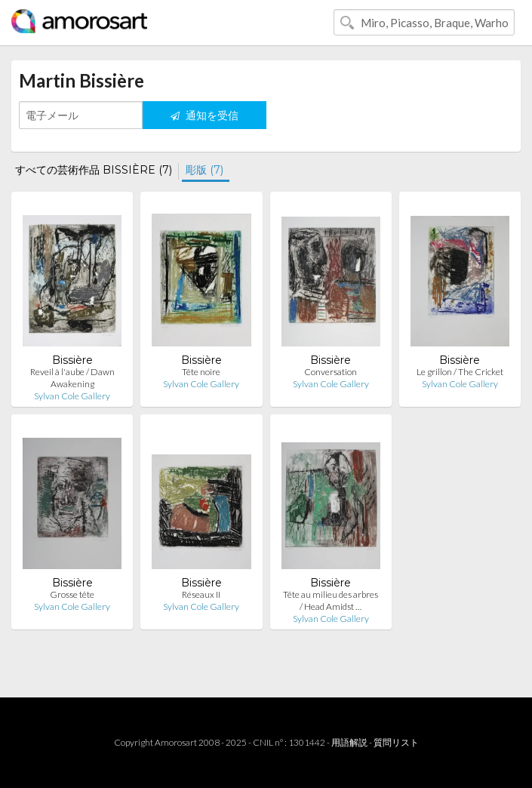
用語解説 (349, 742)
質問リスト (396, 742)
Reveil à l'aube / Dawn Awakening (72, 378)
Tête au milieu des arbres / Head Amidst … (331, 600)
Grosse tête (72, 594)
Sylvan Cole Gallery (72, 396)
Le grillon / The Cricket (460, 372)
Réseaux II (201, 594)
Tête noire (201, 372)
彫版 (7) (204, 170)
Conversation (331, 372)
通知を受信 (204, 115)
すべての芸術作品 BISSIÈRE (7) (94, 170)
